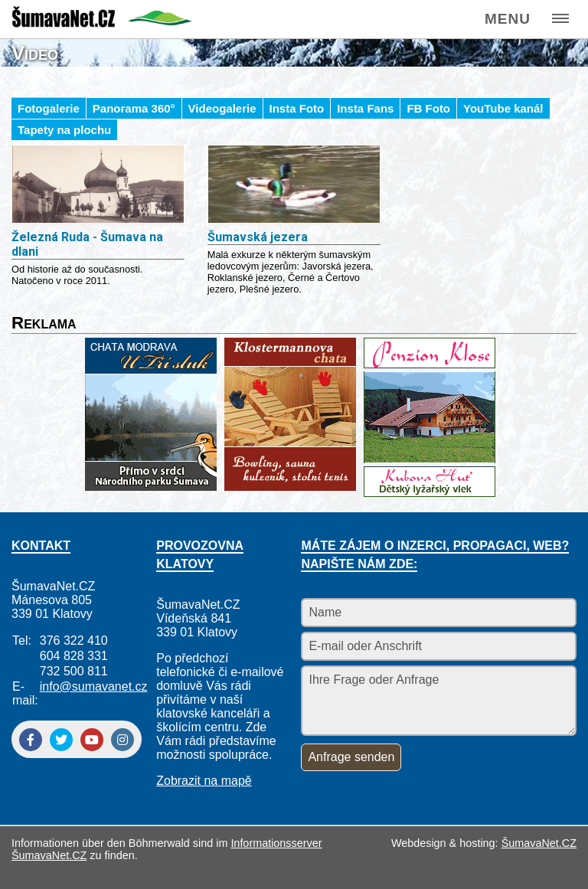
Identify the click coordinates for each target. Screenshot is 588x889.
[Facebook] (31, 740)
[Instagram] (122, 740)
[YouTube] (92, 740)
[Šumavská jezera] (294, 186)
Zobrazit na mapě (204, 781)
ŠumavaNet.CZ (539, 843)
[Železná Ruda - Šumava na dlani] (98, 186)
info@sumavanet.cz (94, 686)
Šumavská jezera (258, 237)
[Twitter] (61, 740)
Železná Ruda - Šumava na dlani (87, 244)
